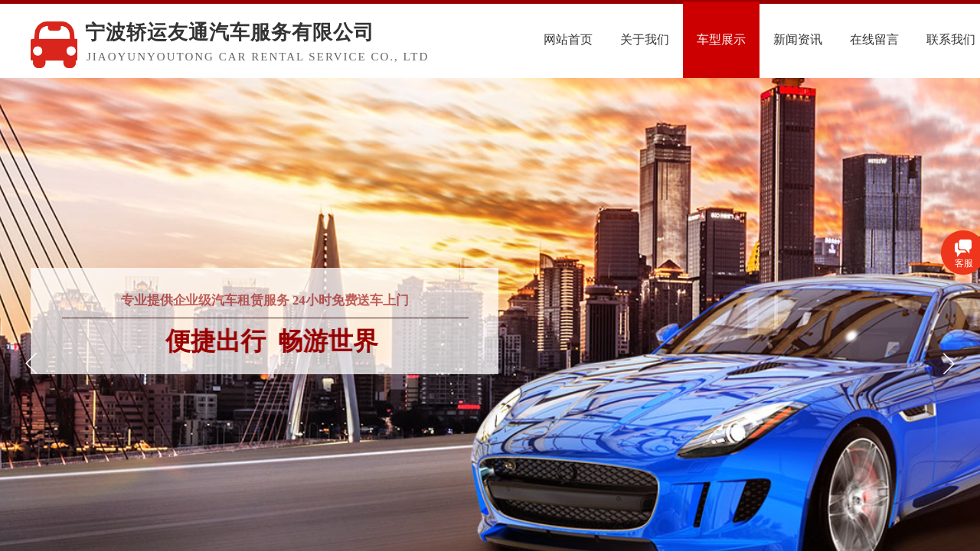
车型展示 (759, 39)
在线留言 (912, 39)
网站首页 (606, 39)
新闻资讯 (835, 39)
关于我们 (682, 39)
